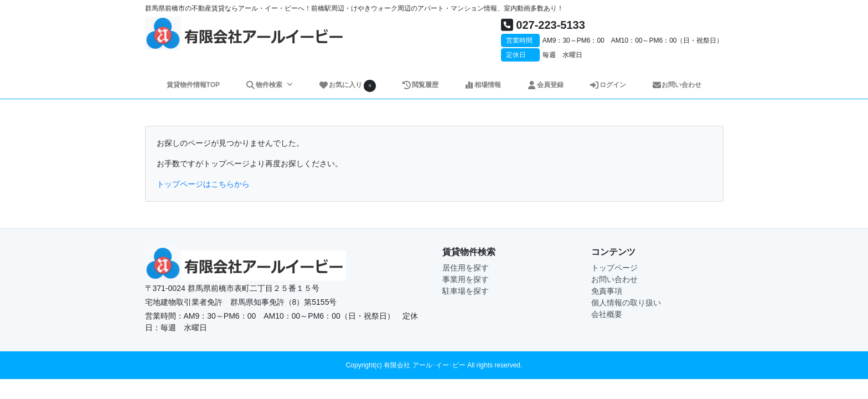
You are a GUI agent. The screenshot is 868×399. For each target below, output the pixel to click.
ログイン (608, 85)
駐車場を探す (466, 291)
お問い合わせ (677, 85)
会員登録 (545, 85)
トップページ (614, 268)
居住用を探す (466, 268)
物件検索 (265, 85)
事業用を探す (466, 279)
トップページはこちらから (203, 184)
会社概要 (607, 314)
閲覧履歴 (420, 85)
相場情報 (482, 85)
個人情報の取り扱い (626, 303)
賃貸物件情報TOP (193, 85)
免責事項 (607, 291)
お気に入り (347, 86)
